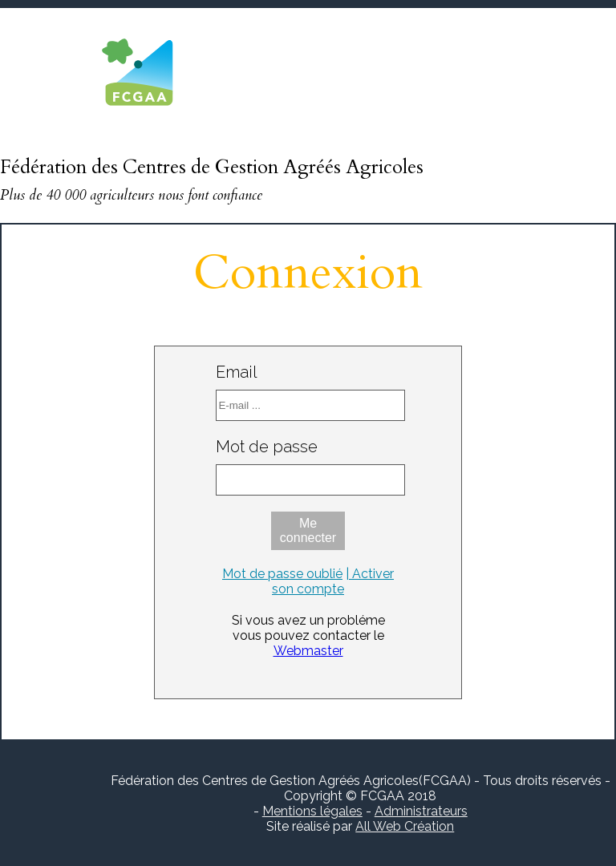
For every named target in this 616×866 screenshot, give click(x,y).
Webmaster (308, 651)
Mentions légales (312, 811)
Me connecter (308, 530)
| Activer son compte (333, 581)
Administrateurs (421, 811)
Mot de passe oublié (282, 574)
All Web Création (405, 826)
